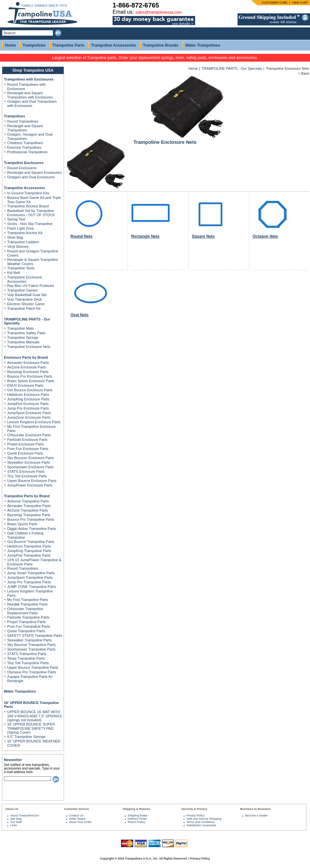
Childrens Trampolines (25, 143)
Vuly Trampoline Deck (25, 299)
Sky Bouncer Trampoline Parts (31, 645)
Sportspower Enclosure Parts (30, 467)
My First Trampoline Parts (28, 600)
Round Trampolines (23, 121)
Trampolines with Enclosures (29, 79)
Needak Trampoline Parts (27, 604)
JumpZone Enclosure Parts (29, 417)
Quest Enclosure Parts (25, 453)
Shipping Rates (138, 816)
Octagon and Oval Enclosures (31, 177)
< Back (303, 73)
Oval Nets (79, 315)
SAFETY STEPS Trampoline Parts (35, 636)
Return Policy (136, 822)
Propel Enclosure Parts (26, 444)
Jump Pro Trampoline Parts (29, 582)
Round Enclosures (22, 168)
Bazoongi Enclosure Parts (28, 372)
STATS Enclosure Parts (26, 471)
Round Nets (81, 236)
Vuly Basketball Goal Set (27, 295)
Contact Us (76, 816)
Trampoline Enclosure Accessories (25, 279)
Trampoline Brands (161, 45)
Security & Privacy (194, 809)
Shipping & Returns (136, 809)
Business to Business (256, 809)
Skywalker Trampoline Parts (29, 640)
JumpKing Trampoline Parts (29, 551)
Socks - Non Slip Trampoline (30, 224)
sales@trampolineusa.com (159, 12)
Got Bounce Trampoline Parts (31, 542)
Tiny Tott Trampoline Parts (28, 663)
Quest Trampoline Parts (26, 631)
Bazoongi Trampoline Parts (29, 515)
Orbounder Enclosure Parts (29, 435)
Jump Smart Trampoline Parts (31, 573)
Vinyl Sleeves (18, 247)
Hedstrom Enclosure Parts (28, 395)
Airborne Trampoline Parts (28, 501)
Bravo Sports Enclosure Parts (31, 381)
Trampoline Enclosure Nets (29, 347)
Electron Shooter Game (26, 304)
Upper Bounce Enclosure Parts (32, 481)
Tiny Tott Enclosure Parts (27, 476)
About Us (12, 809)
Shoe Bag (15, 237)
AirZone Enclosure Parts (27, 367)
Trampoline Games (22, 290)
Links (14, 825)
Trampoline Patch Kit (24, 308)
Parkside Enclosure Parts (27, 440)
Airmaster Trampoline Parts (29, 506)
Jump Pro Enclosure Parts (28, 408)
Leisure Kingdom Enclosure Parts (34, 422)
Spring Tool (16, 219)
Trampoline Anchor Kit (25, 233)
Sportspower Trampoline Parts (31, 649)
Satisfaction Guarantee (201, 825)
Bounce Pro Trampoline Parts (31, 519)
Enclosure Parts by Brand (26, 357)
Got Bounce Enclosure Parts (30, 390)
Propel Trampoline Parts (26, 622)
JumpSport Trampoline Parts (30, 577)
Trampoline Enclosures (24, 163)
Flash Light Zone (21, 228)
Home (10, 45)
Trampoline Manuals (23, 342)
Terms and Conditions (201, 822)
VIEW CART (300, 3)
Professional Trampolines (27, 152)
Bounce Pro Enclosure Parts (30, 376)
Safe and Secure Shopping (204, 819)
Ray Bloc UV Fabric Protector (31, 286)
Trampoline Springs (23, 337)
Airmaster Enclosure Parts (28, 363)
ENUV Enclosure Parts (25, 385)
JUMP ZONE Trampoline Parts (32, 587)
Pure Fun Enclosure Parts (28, 449)
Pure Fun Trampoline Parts (29, 626)
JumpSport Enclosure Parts (29, 413)
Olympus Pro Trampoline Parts (32, 672)
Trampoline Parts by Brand (27, 496)
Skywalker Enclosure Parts (29, 462)
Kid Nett (14, 273)
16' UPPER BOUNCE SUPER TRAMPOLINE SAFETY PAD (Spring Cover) (31, 728)
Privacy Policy (195, 816)
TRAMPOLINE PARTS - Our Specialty (232, 68)
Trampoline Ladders (23, 242)
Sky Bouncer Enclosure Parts (31, 458)
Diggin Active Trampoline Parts (32, 529)
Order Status (77, 819)
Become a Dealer (256, 816)
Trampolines (34, 45)
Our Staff (16, 822)
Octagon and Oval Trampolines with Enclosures (32, 104)
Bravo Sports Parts (22, 524)
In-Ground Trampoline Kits (28, 193)
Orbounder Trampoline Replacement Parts (25, 611)
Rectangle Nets (145, 236)
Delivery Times (137, 819)
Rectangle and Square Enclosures (34, 172)
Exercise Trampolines (24, 147)
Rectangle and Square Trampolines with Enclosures (30, 95)
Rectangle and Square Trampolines (25, 128)
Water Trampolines (203, 45)
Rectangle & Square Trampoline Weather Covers (33, 262)
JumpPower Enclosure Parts (30, 485)
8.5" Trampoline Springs (26, 737)
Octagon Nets (265, 236)
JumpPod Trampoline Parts (29, 555)
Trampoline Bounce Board (28, 206)
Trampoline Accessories (114, 45)
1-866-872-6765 (136, 5)
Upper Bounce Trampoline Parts (33, 667)
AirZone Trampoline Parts (28, 510)
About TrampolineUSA (25, 816)
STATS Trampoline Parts (27, 654)
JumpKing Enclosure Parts (28, 399)
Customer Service (77, 809)
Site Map (16, 819)
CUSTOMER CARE (275, 3)
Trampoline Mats (21, 328)
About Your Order (80, 822)
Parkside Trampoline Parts (28, 617)
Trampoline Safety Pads (26, 333)
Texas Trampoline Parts (26, 658)
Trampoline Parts (68, 45)
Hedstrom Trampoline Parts (29, 546)
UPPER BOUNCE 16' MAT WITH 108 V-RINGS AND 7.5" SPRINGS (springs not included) (34, 716)
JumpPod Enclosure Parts (28, 404)
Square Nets (203, 236)
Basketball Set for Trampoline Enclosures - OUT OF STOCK (31, 213)
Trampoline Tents (21, 268)
